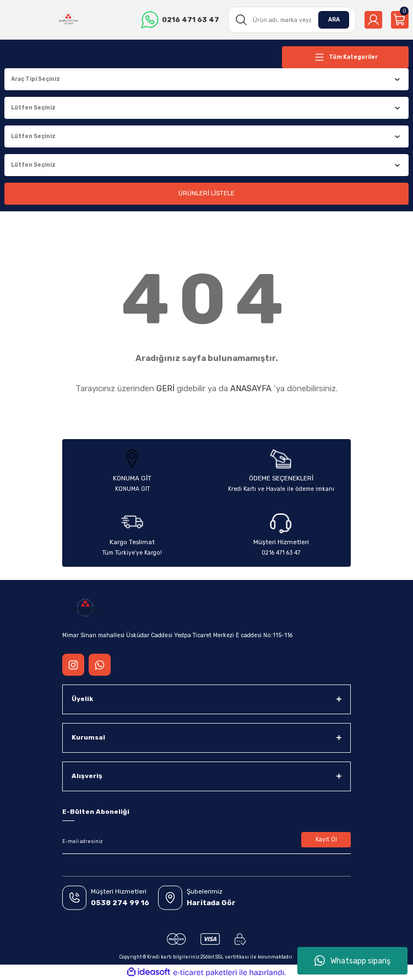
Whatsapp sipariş (352, 961)
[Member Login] (373, 20)
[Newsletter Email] (206, 842)
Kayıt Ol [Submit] (326, 839)
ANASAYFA (251, 388)
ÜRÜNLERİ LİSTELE (206, 193)
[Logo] (68, 20)
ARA (334, 20)
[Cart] (400, 20)
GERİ (165, 388)
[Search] (292, 20)
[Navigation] (345, 57)
